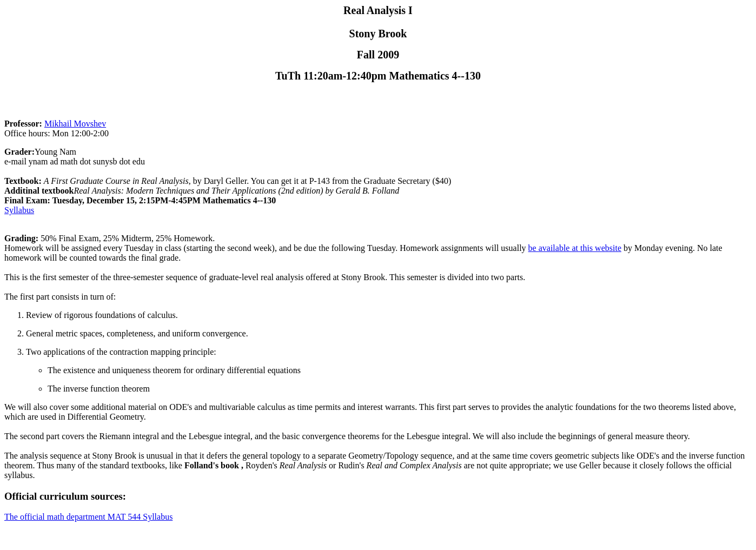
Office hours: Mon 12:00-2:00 (57, 133)
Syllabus (19, 210)
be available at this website (575, 248)
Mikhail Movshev (75, 124)
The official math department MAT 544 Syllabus (88, 517)
